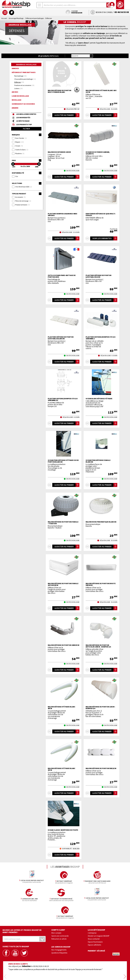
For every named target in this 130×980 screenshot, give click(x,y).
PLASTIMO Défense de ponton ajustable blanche (61, 338)
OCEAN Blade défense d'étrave (99, 399)
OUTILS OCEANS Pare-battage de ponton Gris (62, 276)
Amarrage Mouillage (16, 18)
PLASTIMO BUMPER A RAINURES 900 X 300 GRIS (62, 215)
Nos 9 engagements (59, 932)
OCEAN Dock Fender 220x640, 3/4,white (98, 153)
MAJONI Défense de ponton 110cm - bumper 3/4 (101, 708)
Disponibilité (27, 173)
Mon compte (56, 915)
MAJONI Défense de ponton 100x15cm (64, 645)
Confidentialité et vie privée (52, 970)
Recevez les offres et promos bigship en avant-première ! (22, 914)
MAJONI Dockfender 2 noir (59, 152)
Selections (27, 183)
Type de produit (27, 194)
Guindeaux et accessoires (23, 104)
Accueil (4, 18)
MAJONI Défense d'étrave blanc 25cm (62, 769)
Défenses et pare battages (35, 18)
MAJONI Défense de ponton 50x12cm (101, 768)
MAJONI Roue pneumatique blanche (101, 522)
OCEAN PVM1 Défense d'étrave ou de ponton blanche (63, 461)
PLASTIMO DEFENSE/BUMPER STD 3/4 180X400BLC (100, 338)
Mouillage (17, 100)
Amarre (15, 108)
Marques (27, 135)
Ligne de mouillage (20, 96)
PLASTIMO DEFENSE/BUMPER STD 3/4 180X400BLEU (63, 399)
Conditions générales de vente (77, 970)
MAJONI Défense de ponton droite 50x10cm (101, 584)
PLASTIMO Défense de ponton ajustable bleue (98, 276)
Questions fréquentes (59, 935)
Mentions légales (48, 974)
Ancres (15, 92)
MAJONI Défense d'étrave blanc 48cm (62, 708)
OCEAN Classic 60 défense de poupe (63, 830)
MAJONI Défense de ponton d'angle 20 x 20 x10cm (63, 584)
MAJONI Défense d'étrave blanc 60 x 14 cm (101, 91)
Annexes (15, 68)
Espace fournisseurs (95, 924)
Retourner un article (59, 921)
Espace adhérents (94, 927)
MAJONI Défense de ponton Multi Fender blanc (59, 91)
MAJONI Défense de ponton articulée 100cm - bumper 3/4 (98, 646)
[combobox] (40, 5)
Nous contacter (94, 921)
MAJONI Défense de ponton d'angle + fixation (63, 523)
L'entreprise (92, 915)
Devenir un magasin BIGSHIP (99, 918)
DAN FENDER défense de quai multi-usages (101, 215)
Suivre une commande (60, 918)
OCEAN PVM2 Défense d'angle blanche (98, 461)
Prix (27, 160)
